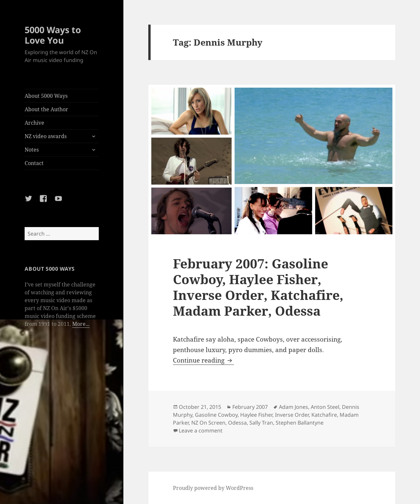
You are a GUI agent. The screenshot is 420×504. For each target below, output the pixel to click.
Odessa (237, 423)
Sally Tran (261, 423)
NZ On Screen (208, 423)
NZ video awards (46, 136)
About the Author (46, 109)
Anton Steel (325, 407)
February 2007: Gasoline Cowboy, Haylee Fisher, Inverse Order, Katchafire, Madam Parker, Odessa (258, 287)
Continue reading (203, 360)
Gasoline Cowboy (216, 415)
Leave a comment (201, 430)
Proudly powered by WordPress (213, 488)
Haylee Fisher (256, 415)
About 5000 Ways (46, 96)
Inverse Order (292, 415)
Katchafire (324, 415)
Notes (32, 150)
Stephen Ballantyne (300, 423)
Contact (34, 163)
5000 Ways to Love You (53, 35)
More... (81, 324)
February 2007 (250, 407)
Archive (34, 123)
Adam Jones (294, 407)
